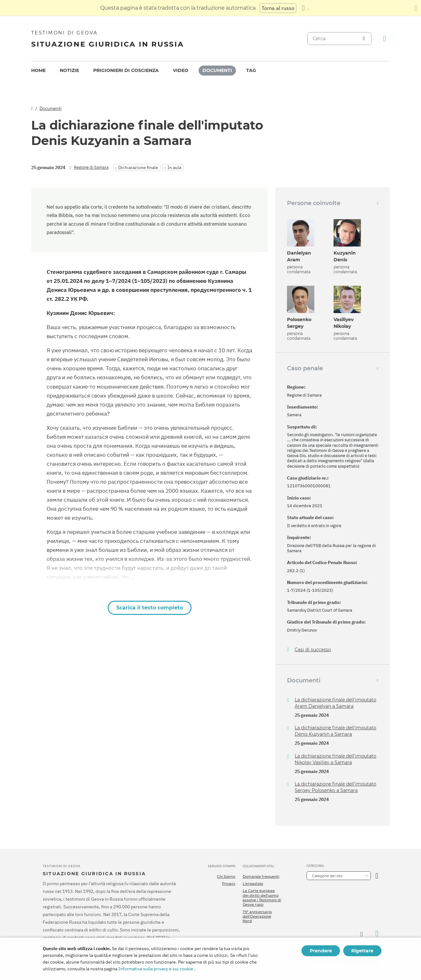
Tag (251, 70)
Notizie (69, 70)
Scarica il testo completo (150, 608)
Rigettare (362, 951)
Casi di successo (313, 650)
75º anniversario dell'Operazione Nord (257, 917)
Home (38, 70)
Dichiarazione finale (138, 167)
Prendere (321, 951)
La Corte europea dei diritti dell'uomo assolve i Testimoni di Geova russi (262, 898)
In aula (174, 167)
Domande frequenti (261, 877)
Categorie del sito (327, 876)
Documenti (217, 70)
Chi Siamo (226, 877)
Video (181, 70)
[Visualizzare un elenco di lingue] (305, 8)
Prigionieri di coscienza (126, 70)
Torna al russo (278, 8)
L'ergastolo (253, 884)
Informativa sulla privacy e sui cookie (156, 969)
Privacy (229, 884)
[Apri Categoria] (377, 876)
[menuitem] (38, 71)
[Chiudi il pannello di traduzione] (416, 8)
